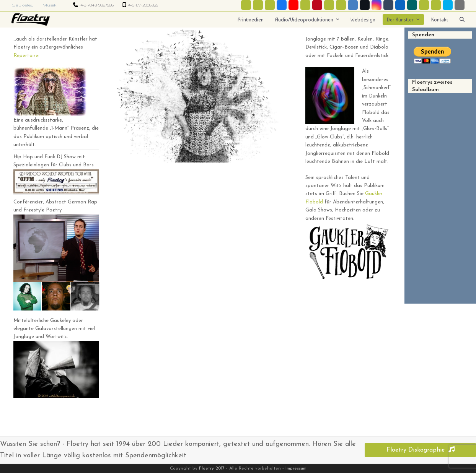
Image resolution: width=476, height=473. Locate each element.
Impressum (296, 468)
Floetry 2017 (212, 468)
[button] (462, 20)
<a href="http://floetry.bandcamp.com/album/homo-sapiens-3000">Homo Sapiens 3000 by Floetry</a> (440, 191)
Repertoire (26, 56)
